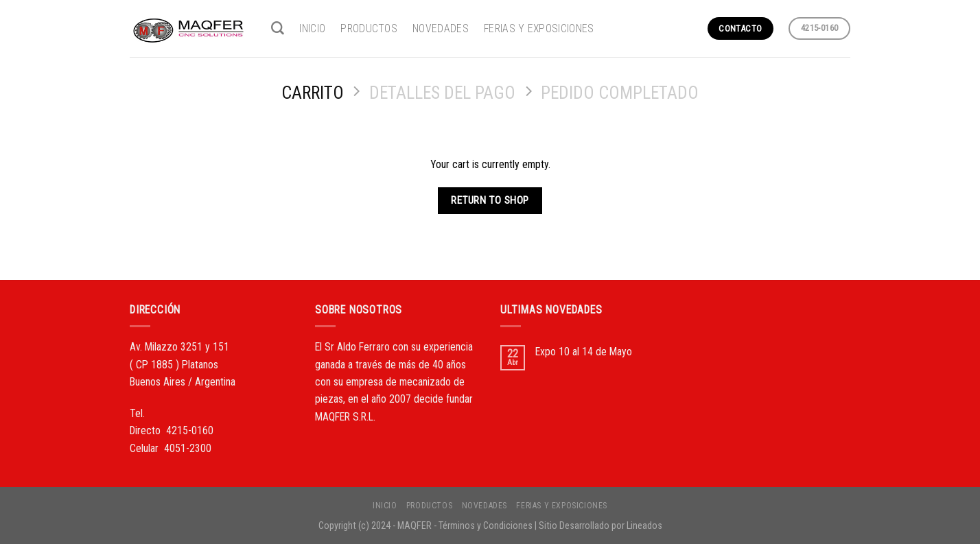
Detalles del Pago (442, 93)
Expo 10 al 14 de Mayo (584, 352)
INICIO (312, 28)
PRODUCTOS (369, 28)
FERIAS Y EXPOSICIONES (539, 28)
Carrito (313, 93)
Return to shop (490, 200)
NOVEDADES (441, 28)
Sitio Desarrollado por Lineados (600, 525)
